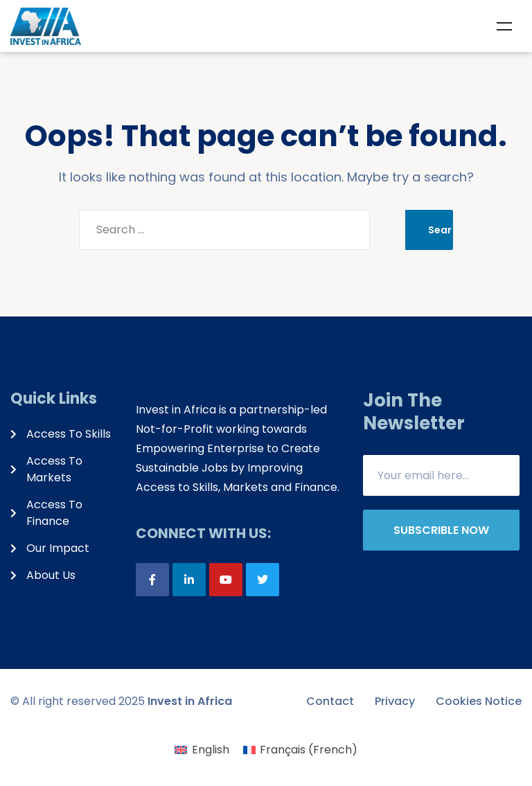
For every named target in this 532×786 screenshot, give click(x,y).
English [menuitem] (211, 750)
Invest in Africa (190, 701)
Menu (504, 26)
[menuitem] (202, 750)
